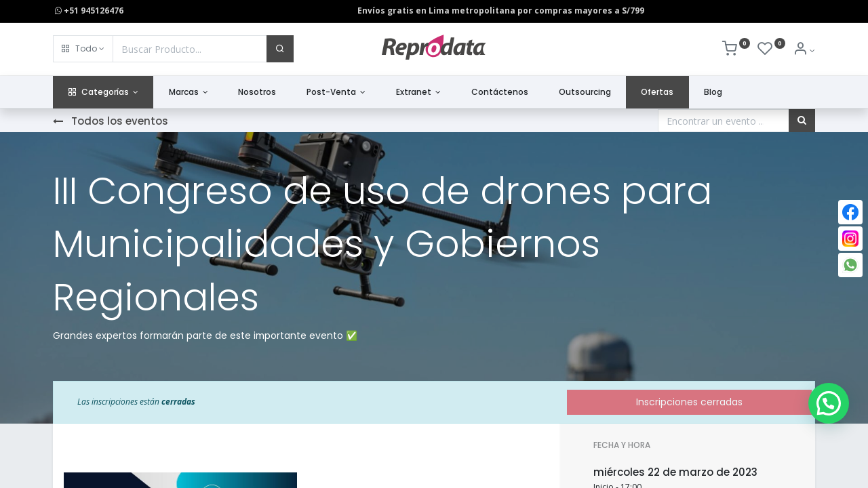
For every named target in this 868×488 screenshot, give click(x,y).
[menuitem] (257, 93)
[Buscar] (280, 49)
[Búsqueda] (802, 121)
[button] (83, 49)
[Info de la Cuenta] (804, 50)
